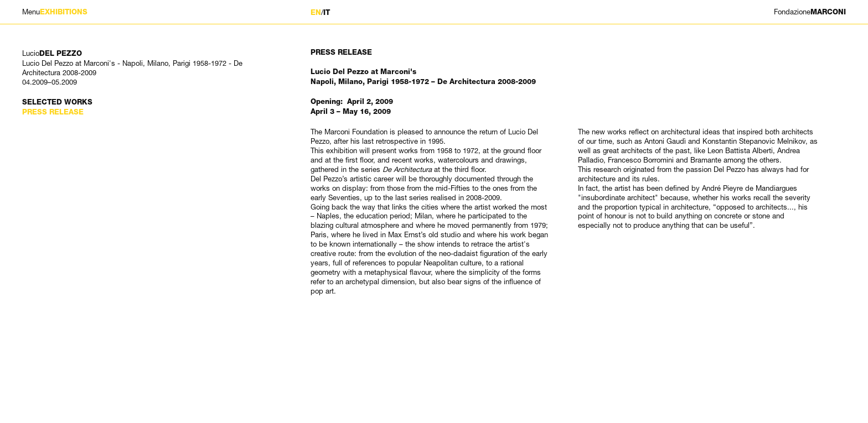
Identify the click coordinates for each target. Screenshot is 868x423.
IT (327, 12)
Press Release (53, 112)
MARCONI (810, 12)
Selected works (57, 102)
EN (316, 12)
